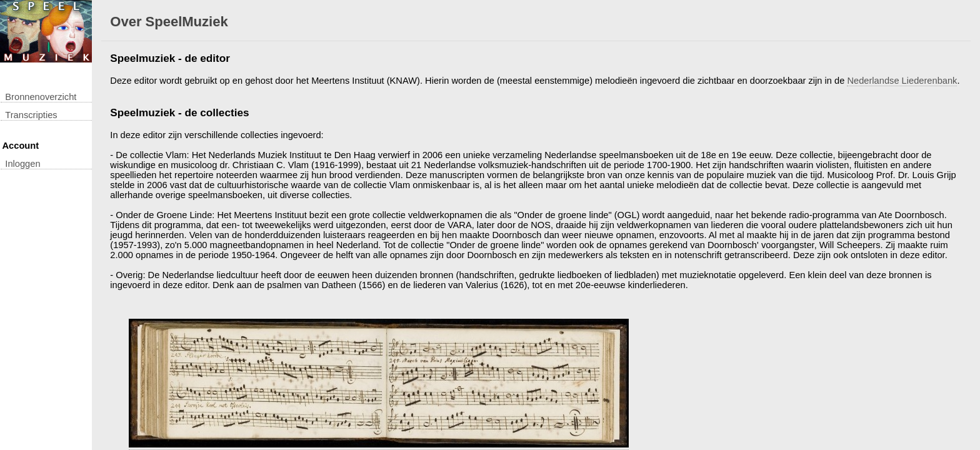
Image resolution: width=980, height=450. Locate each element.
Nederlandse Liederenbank (902, 81)
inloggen (22, 164)
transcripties (31, 115)
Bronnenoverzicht (41, 97)
